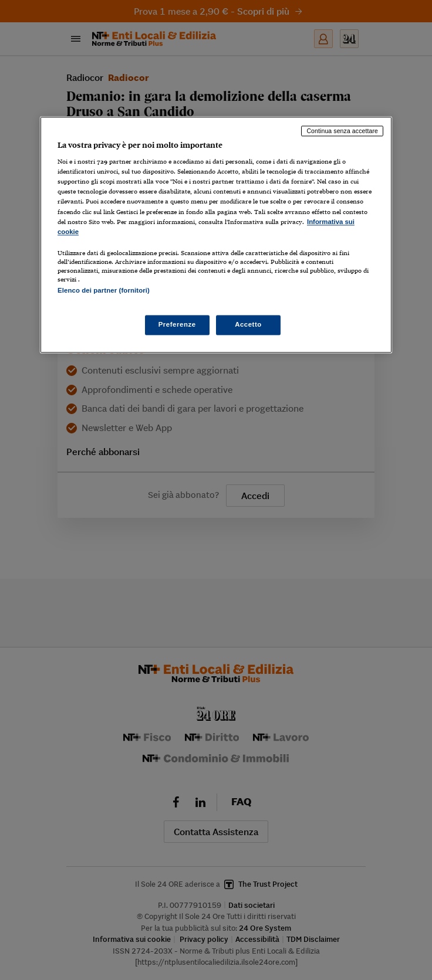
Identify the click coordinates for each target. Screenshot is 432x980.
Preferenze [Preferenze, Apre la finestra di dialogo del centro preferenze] (177, 325)
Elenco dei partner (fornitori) (104, 290)
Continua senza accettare (342, 131)
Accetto (248, 325)
